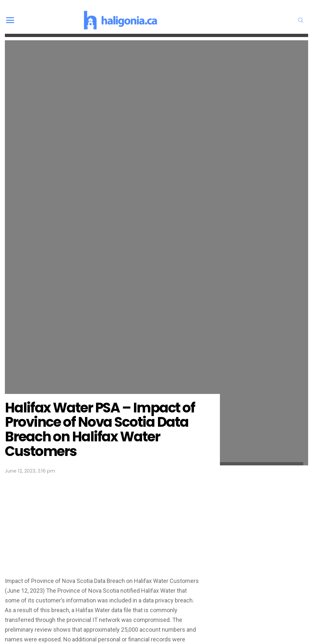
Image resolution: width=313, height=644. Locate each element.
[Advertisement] (104, 524)
